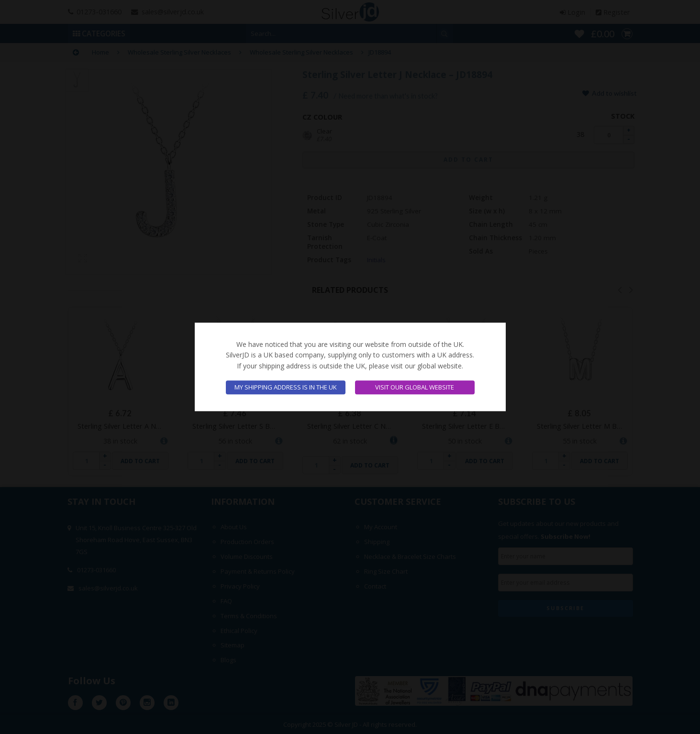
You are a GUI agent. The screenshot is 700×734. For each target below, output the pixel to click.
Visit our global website (415, 388)
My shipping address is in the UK (286, 388)
